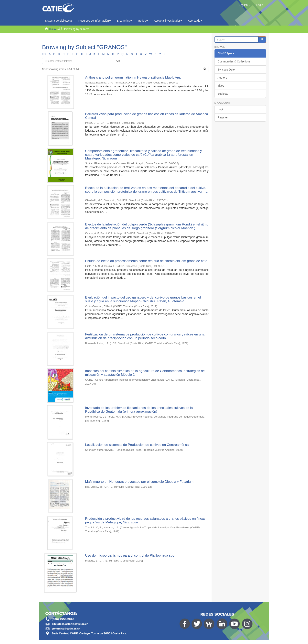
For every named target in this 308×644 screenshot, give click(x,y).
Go (118, 61)
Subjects (223, 94)
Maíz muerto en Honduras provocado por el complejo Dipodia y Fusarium (139, 482)
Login (221, 109)
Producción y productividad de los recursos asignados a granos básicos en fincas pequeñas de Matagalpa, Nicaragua (145, 520)
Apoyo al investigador (168, 21)
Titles (221, 86)
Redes (143, 21)
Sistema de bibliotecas (59, 21)
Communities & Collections (234, 61)
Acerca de (195, 21)
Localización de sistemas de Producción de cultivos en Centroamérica (137, 445)
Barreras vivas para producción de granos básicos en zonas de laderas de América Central (147, 116)
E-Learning (124, 21)
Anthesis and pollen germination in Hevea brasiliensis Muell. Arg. (133, 77)
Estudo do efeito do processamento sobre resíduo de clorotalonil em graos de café (146, 261)
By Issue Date (226, 70)
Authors (222, 78)
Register (223, 117)
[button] (245, 5)
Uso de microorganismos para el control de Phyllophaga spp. (130, 556)
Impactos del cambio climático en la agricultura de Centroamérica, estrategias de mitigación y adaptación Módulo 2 (145, 373)
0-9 (44, 54)
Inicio (53, 29)
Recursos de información (95, 21)
